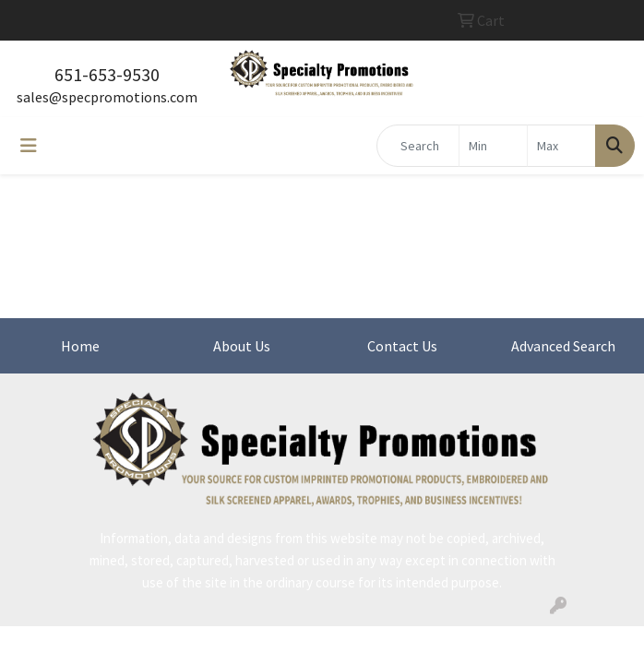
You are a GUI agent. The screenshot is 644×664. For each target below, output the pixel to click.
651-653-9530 (107, 74)
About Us (242, 346)
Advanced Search (563, 346)
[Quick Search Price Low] (493, 146)
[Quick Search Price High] (561, 146)
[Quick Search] (418, 146)
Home (80, 346)
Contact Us (402, 346)
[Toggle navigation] (29, 146)
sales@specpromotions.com (107, 97)
